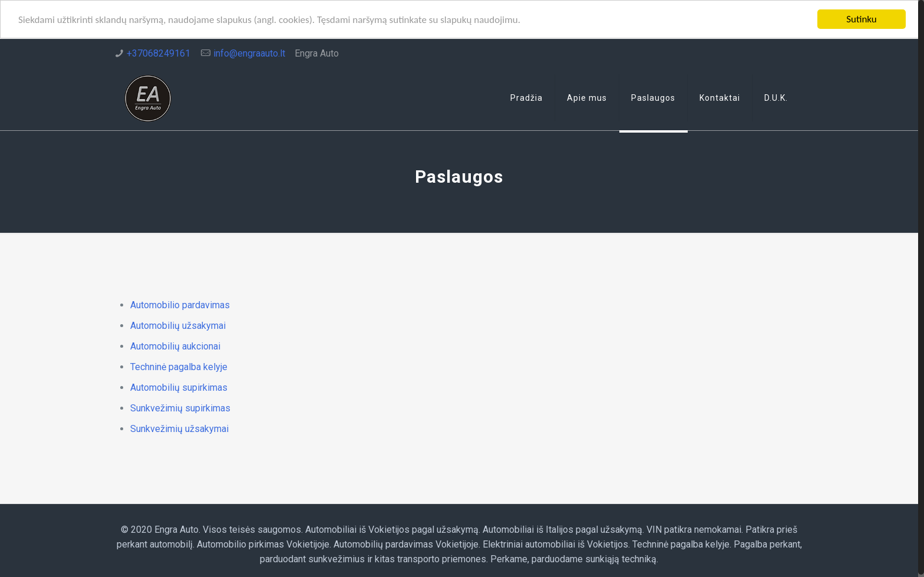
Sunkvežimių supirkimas (180, 408)
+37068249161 (159, 53)
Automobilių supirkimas (179, 388)
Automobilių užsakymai (178, 326)
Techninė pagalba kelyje (179, 367)
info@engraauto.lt (249, 53)
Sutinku (862, 19)
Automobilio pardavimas (180, 305)
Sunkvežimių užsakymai (181, 429)
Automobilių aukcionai (175, 346)
